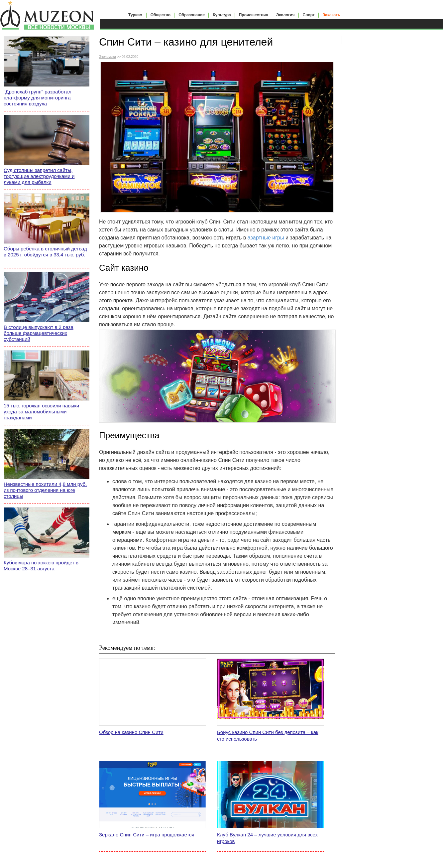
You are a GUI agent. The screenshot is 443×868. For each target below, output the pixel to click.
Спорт (309, 15)
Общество (161, 15)
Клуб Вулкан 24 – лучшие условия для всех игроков (267, 838)
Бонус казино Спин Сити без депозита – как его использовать (268, 735)
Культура (222, 15)
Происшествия (254, 15)
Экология (285, 15)
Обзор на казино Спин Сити (131, 732)
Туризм (135, 15)
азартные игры (266, 238)
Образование (192, 15)
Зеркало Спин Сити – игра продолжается (147, 835)
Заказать (332, 15)
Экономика (108, 57)
